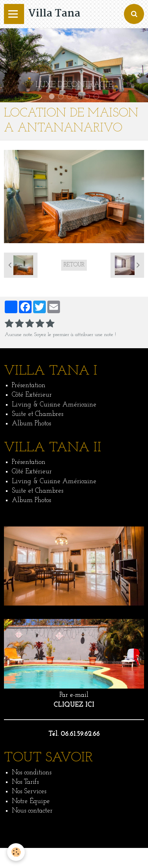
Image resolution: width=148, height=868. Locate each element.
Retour (74, 265)
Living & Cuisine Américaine (54, 405)
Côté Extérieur (32, 395)
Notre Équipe (31, 801)
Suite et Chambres (37, 414)
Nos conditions (32, 773)
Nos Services (29, 791)
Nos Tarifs (25, 782)
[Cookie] (16, 852)
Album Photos (31, 424)
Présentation (29, 385)
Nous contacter (32, 811)
